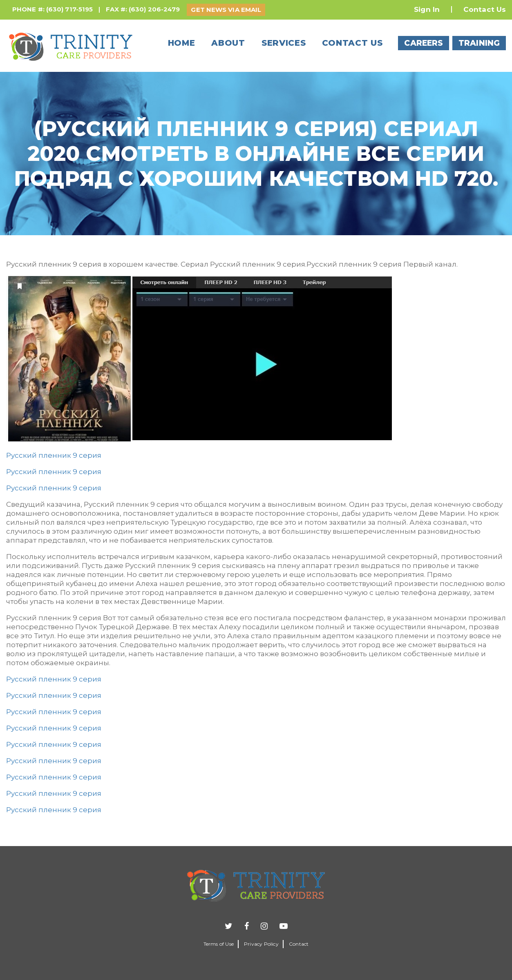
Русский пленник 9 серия (54, 455)
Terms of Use (219, 944)
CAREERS (424, 43)
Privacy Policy (261, 944)
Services (284, 43)
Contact (299, 944)
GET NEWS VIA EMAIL (226, 10)
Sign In (427, 9)
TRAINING (479, 43)
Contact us (352, 43)
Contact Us (485, 9)
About (228, 43)
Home (182, 43)
